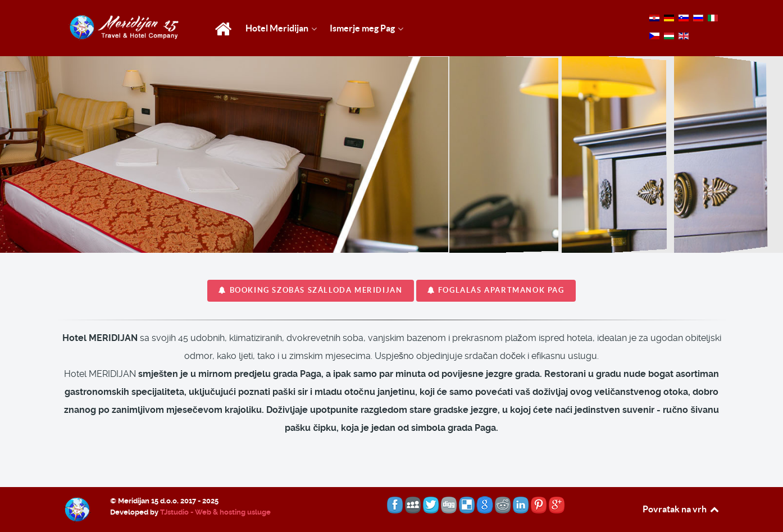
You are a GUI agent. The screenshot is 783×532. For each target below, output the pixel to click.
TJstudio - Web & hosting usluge (215, 512)
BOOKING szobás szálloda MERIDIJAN (310, 290)
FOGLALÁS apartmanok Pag (496, 290)
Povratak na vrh (681, 509)
